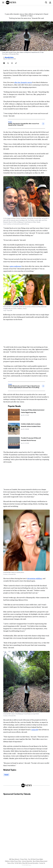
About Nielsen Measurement (40, 861)
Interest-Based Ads (27, 861)
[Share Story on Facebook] (4, 63)
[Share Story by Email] (12, 63)
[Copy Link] (16, 63)
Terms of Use (11, 863)
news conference (16, 266)
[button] (3, 2)
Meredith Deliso (9, 57)
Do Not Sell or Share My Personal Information (27, 863)
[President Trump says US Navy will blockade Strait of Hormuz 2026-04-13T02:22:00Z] (26, 443)
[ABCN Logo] (11, 3)
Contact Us (42, 863)
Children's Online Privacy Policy (13, 861)
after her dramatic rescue (23, 82)
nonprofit (35, 729)
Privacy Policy (24, 859)
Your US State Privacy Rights (36, 859)
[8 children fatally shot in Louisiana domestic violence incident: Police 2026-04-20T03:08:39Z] (26, 429)
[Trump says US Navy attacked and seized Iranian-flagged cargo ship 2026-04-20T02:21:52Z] (26, 415)
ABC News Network (14, 859)
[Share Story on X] (8, 63)
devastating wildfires (35, 578)
